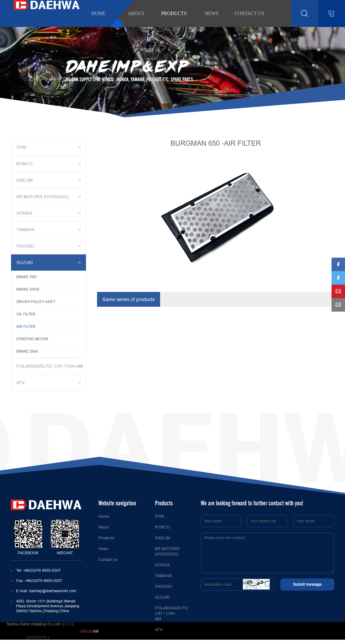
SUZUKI (50, 263)
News (212, 13)
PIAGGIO (50, 246)
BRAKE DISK (27, 351)
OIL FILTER (26, 314)
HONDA (50, 213)
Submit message (307, 584)
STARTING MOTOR (32, 339)
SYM (50, 147)
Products (174, 13)
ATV (50, 383)
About (136, 13)
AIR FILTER (26, 326)
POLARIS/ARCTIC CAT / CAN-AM (50, 366)
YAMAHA (50, 230)
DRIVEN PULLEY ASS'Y (36, 302)
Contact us (249, 13)
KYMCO (50, 164)
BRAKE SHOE (28, 289)
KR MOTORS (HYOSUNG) (50, 197)
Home (99, 13)
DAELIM (50, 180)
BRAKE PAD (27, 277)
